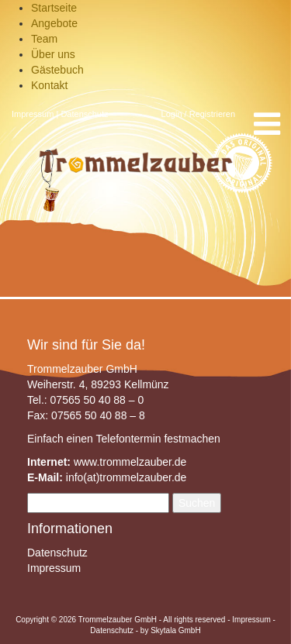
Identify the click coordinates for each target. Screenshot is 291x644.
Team (44, 39)
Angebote (54, 23)
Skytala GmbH (175, 630)
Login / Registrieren (198, 114)
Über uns (53, 54)
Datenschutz (84, 114)
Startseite (54, 8)
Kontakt (49, 85)
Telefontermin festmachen (158, 439)
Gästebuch (57, 70)
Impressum (33, 114)
